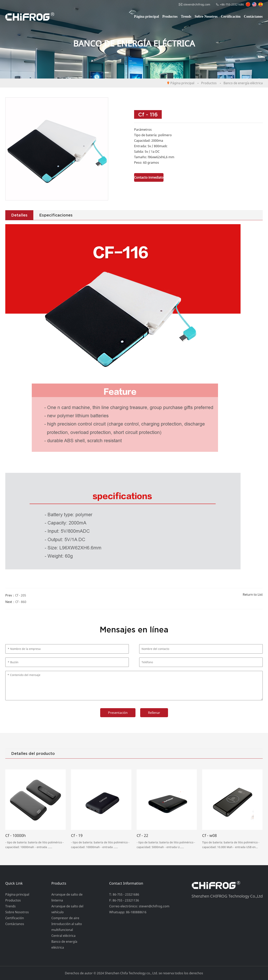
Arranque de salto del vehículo (67, 909)
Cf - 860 (21, 602)
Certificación (231, 16)
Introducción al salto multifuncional (67, 927)
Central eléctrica (63, 936)
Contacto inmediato (149, 177)
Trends (186, 16)
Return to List (253, 595)
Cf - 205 (21, 595)
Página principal (147, 16)
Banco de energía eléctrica (243, 83)
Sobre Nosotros (206, 16)
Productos (170, 16)
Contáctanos (253, 16)
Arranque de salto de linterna (67, 897)
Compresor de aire (65, 918)
